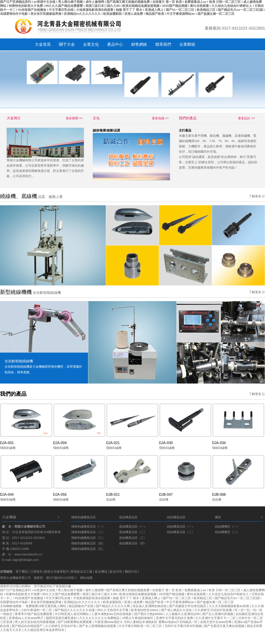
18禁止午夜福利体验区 (138, 618)
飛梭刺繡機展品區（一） (88, 526)
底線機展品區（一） (133, 526)
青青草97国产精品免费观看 (34, 614)
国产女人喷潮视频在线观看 (98, 626)
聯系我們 (163, 44)
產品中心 (115, 44)
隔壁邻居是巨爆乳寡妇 (62, 618)
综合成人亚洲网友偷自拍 (150, 606)
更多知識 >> (160, 118)
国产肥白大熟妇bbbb (149, 614)
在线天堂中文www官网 (216, 622)
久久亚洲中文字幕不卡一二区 (216, 618)
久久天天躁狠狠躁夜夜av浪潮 (229, 606)
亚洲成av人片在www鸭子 (26, 618)
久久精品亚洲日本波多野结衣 (45, 630)
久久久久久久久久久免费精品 (100, 618)
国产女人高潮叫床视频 (218, 614)
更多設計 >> (246, 118)
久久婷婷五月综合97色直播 (214, 610)
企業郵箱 (187, 44)
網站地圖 (86, 578)
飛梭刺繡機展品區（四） (88, 543)
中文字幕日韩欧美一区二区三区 (141, 626)
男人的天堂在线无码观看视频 (35, 622)
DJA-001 (7, 443)
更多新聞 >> (74, 118)
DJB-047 (166, 495)
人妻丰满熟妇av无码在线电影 (112, 614)
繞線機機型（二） (227, 532)
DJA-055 (60, 495)
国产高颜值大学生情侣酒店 (188, 606)
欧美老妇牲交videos (145, 610)
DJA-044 (7, 495)
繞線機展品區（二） (181, 532)
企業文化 (91, 44)
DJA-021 (113, 443)
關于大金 (67, 44)
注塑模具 (36, 572)
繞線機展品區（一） (181, 526)
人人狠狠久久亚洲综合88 (183, 614)
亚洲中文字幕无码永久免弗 (175, 618)
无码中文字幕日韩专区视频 (184, 626)
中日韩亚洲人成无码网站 (72, 614)
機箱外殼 (131, 572)
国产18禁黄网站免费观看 (75, 622)
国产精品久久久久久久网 (113, 606)
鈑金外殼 (116, 572)
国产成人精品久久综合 (177, 610)
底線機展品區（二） (133, 532)
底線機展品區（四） (133, 543)
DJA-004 (60, 443)
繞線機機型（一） (227, 526)
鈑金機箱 (101, 572)
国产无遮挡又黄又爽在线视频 (225, 626)
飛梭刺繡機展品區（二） (88, 532)
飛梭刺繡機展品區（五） (88, 549)
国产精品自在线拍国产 (28, 626)
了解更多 (255, 196)
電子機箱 (22, 572)
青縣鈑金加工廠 (81, 572)
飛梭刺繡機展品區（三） (88, 538)
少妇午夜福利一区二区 (37, 610)
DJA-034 (219, 443)
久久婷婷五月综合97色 (61, 626)
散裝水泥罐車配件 (57, 572)
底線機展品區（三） (133, 538)
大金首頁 (43, 44)
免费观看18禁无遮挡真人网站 (46, 606)
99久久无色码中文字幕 (113, 610)
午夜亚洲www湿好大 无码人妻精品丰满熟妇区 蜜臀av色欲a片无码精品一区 (147, 622)
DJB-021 (113, 495)
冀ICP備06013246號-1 (62, 578)
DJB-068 (219, 495)
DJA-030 (166, 443)
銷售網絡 (139, 44)
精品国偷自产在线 (81, 606)
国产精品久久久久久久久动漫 (75, 610)
